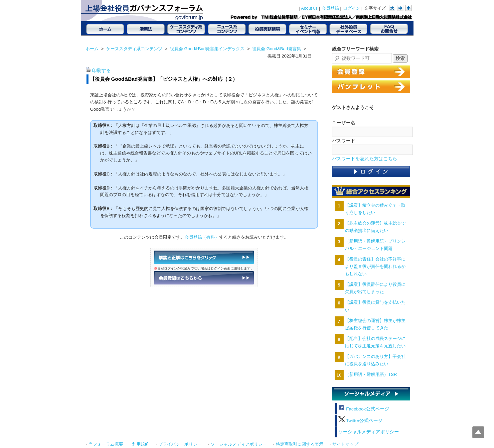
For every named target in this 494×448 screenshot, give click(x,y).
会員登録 (330, 8)
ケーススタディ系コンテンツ (134, 49)
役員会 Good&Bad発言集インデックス (207, 49)
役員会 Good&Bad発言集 (276, 49)
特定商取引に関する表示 (300, 444)
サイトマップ (345, 444)
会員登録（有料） (202, 237)
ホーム (92, 49)
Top (478, 432)
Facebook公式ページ (364, 409)
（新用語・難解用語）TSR (371, 374)
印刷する (101, 71)
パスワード (344, 141)
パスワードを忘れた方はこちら (365, 159)
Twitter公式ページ (360, 421)
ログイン (352, 8)
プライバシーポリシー (180, 444)
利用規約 (141, 444)
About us (309, 8)
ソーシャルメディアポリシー (369, 432)
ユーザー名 (344, 123)
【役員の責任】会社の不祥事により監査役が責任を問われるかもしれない (375, 266)
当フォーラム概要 (106, 444)
